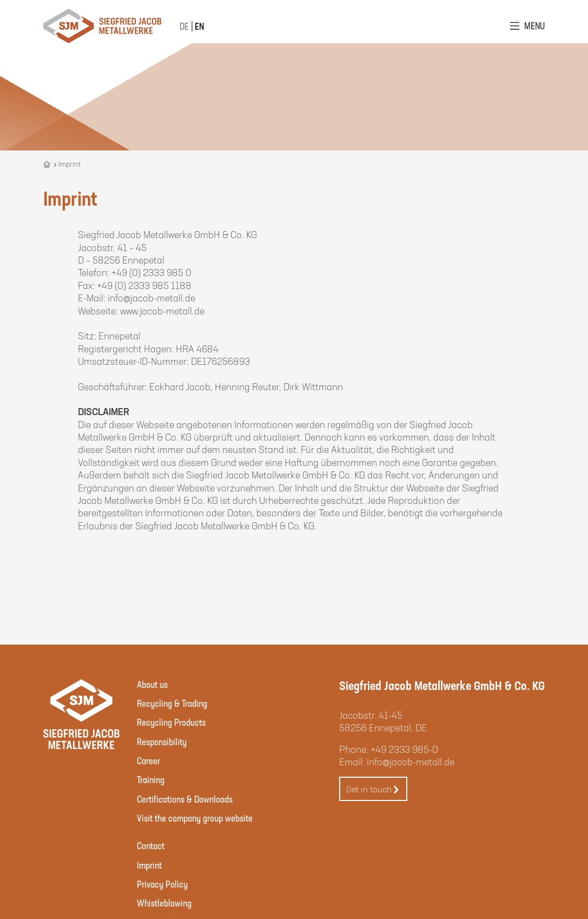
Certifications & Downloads (185, 799)
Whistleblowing (164, 903)
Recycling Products (171, 722)
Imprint (149, 865)
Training (151, 779)
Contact (151, 845)
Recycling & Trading (172, 703)
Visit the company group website (195, 818)
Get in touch (373, 790)
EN (199, 26)
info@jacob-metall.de (411, 762)
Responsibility (162, 741)
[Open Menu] (527, 26)
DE (184, 26)
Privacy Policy (162, 884)
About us (152, 684)
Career (148, 760)
